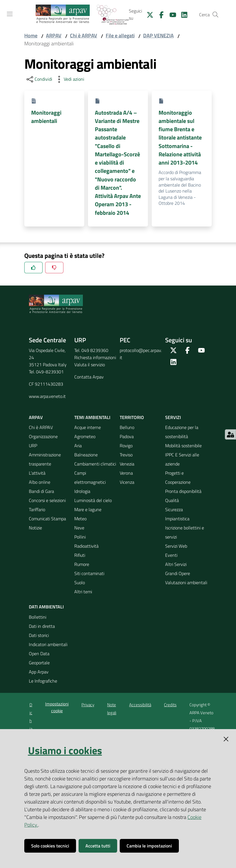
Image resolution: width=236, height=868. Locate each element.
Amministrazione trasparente (45, 459)
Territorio (132, 417)
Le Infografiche (43, 681)
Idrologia (82, 491)
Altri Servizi (176, 564)
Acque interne (88, 427)
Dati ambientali (46, 607)
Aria (78, 446)
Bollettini (38, 617)
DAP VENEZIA (158, 36)
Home (31, 36)
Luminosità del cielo (93, 500)
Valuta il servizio (90, 365)
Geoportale (39, 663)
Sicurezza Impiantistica (177, 514)
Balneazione (86, 455)
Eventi (171, 555)
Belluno (127, 427)
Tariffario (37, 509)
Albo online (40, 482)
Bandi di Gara (41, 491)
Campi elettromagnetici (90, 477)
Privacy (88, 705)
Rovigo (126, 446)
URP (33, 446)
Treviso (126, 455)
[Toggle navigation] (10, 14)
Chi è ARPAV (84, 36)
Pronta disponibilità (183, 491)
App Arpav (39, 672)
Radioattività (86, 546)
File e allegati (120, 36)
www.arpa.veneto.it (47, 396)
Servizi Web (176, 546)
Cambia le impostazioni (149, 846)
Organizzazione (43, 436)
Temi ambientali (92, 417)
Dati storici (39, 635)
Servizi (173, 417)
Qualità (172, 500)
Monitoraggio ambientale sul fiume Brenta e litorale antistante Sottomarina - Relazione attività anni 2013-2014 (180, 138)
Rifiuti (80, 555)
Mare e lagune (88, 509)
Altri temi (83, 592)
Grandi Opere (178, 573)
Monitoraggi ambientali (46, 117)
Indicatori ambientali (48, 644)
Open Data (39, 653)
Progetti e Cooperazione (178, 477)
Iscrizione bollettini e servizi (185, 532)
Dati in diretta (42, 626)
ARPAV (54, 36)
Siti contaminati (89, 573)
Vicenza (127, 482)
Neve (79, 528)
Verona (126, 473)
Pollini (80, 537)
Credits (170, 705)
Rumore (82, 564)
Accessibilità (140, 705)
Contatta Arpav (89, 377)
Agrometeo (85, 436)
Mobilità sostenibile (183, 446)
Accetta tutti (98, 846)
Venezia (127, 464)
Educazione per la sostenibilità (182, 432)
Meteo (80, 519)
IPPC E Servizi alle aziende (182, 459)
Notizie (35, 528)
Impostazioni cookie (57, 707)
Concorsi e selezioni (47, 500)
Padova (127, 436)
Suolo (80, 582)
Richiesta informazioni (95, 357)
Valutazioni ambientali (186, 582)
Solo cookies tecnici (50, 846)
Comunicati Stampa (47, 519)
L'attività (37, 473)
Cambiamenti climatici (95, 464)
